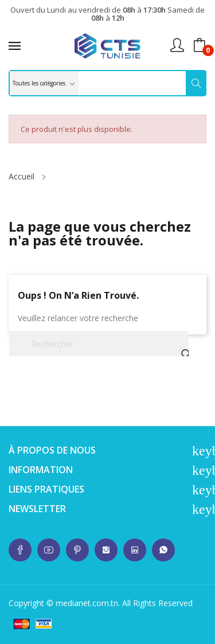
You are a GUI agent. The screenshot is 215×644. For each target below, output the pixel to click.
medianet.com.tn (87, 603)
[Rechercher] (99, 344)
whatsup (20, 550)
